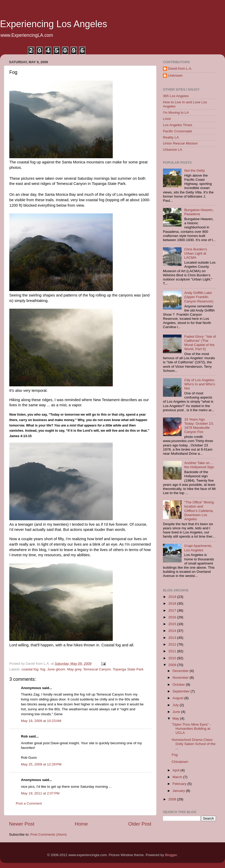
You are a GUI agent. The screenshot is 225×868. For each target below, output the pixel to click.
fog (43, 669)
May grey (74, 669)
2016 (173, 617)
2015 (173, 624)
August (178, 698)
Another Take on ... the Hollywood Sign (199, 465)
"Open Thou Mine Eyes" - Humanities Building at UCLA (191, 729)
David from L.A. (180, 68)
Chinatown (180, 762)
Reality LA (171, 137)
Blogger (171, 855)
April (177, 770)
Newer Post (22, 824)
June (177, 712)
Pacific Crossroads (178, 131)
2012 (173, 644)
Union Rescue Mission (180, 143)
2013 (173, 638)
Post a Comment (29, 803)
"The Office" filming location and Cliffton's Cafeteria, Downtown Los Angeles (199, 511)
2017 (173, 610)
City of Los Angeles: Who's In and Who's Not (200, 384)
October (179, 685)
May (176, 718)
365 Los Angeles (176, 96)
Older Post (140, 824)
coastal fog (30, 669)
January (179, 791)
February (180, 784)
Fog (175, 755)
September (182, 691)
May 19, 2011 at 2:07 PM (40, 793)
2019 (173, 597)
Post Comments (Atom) (49, 834)
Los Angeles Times (178, 125)
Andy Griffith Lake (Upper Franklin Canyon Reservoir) (199, 297)
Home (81, 824)
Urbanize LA (172, 150)
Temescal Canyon (97, 669)
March (178, 777)
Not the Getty (194, 171)
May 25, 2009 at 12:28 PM (41, 764)
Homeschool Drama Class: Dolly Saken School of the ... (194, 744)
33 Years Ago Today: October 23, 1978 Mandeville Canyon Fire (199, 426)
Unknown (175, 75)
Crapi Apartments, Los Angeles (198, 548)
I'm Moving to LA (176, 113)
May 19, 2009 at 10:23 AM (41, 721)
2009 (173, 665)
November (181, 678)
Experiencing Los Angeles (54, 24)
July (176, 705)
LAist (167, 119)
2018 (173, 603)
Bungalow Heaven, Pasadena (199, 212)
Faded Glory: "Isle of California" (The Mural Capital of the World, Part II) (200, 343)
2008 (173, 799)
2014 (173, 631)
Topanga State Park (128, 669)
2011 (173, 651)
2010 (173, 658)
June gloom (56, 669)
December (181, 671)
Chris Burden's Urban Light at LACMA (196, 253)
